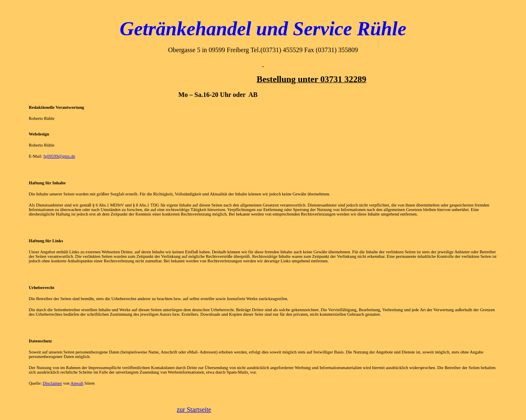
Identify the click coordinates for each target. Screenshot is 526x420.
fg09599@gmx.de (59, 156)
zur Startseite (194, 410)
